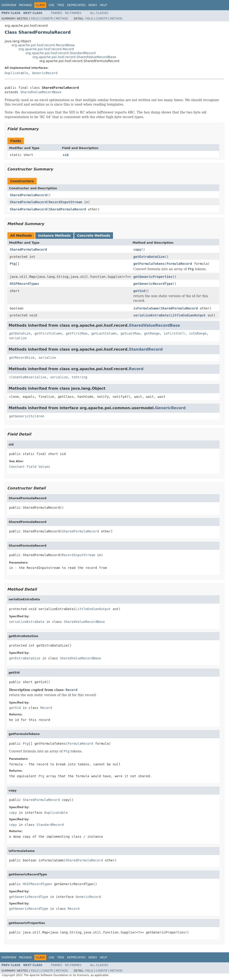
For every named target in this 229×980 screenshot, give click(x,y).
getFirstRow (76, 333)
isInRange (198, 333)
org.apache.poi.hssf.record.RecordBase (43, 45)
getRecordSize (22, 358)
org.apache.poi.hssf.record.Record (46, 49)
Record (136, 369)
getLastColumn (104, 333)
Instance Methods (54, 236)
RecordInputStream (66, 202)
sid (66, 155)
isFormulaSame (146, 308)
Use (52, 5)
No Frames (73, 13)
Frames (57, 13)
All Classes (99, 13)
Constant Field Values (30, 467)
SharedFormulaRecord (28, 195)
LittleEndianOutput (188, 315)
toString (79, 377)
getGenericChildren (27, 416)
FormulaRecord (179, 264)
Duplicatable (16, 73)
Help (103, 5)
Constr (47, 19)
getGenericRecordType (153, 284)
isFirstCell (174, 333)
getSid (139, 291)
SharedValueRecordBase (41, 92)
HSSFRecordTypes (24, 284)
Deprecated (76, 5)
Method (62, 19)
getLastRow (130, 333)
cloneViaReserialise (28, 377)
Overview (9, 5)
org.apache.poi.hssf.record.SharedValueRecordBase (74, 57)
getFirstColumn (48, 333)
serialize (18, 338)
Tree (61, 5)
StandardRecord (146, 349)
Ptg (13, 264)
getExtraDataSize (149, 257)
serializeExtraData (151, 315)
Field (35, 19)
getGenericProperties (153, 277)
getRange (152, 333)
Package (25, 5)
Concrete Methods (94, 236)
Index (93, 5)
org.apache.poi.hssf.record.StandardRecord (61, 53)
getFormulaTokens (149, 264)
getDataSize (20, 333)
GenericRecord (45, 73)
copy (137, 249)
